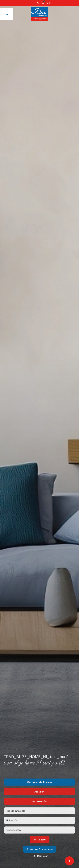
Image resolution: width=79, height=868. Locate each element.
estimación (39, 809)
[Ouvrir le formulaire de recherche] (40, 847)
